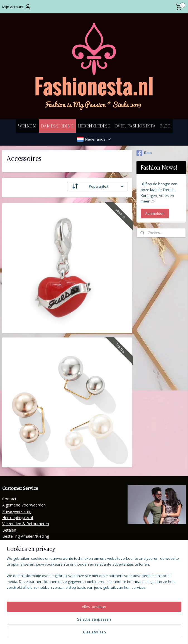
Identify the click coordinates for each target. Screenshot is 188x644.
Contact (9, 499)
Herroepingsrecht (18, 518)
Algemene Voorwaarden (24, 505)
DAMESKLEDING (57, 126)
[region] (57, 612)
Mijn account (17, 7)
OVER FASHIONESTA (135, 126)
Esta (144, 153)
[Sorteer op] (97, 186)
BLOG (165, 126)
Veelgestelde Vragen (20, 549)
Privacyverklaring (17, 511)
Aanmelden (155, 213)
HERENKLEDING (94, 126)
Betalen (9, 530)
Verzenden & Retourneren (26, 524)
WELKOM (27, 126)
